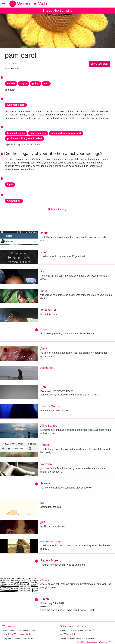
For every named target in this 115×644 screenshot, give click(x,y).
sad (46, 83)
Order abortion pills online (74, 626)
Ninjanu (45, 599)
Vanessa (46, 464)
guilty (35, 83)
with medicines (16, 105)
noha (44, 291)
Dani (43, 387)
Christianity (14, 201)
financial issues (16, 133)
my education (38, 133)
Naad (44, 252)
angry (24, 83)
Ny (42, 271)
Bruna (44, 329)
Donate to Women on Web (16, 634)
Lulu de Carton (50, 406)
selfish (11, 83)
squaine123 (48, 310)
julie (43, 522)
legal (10, 184)
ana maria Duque (52, 541)
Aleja (44, 348)
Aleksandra (48, 368)
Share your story (100, 64)
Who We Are (9, 626)
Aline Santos (49, 426)
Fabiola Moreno (51, 560)
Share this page (58, 209)
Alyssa (45, 580)
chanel (45, 233)
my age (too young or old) (66, 133)
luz (42, 503)
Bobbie (45, 445)
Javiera (45, 483)
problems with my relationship (24, 138)
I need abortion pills (57, 10)
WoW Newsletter (69, 634)
